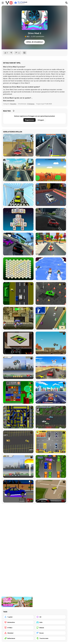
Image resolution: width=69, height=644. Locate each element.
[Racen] (51, 633)
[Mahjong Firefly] (18, 219)
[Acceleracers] (18, 417)
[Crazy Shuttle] (18, 318)
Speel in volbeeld (34, 42)
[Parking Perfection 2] (51, 467)
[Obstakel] (19, 633)
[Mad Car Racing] (18, 170)
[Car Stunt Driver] (18, 195)
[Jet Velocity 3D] (51, 145)
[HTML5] (19, 628)
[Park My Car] (51, 442)
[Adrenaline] (19, 622)
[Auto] (51, 622)
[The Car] (18, 343)
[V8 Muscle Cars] (18, 145)
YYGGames (31, 104)
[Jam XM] (51, 417)
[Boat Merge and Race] (51, 269)
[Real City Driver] (51, 219)
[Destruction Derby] (18, 442)
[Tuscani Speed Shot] (51, 368)
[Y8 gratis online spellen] (9, 3)
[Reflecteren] (19, 638)
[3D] (51, 617)
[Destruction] (18, 467)
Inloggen (41, 120)
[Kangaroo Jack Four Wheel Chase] (51, 343)
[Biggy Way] (51, 170)
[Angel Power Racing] (51, 392)
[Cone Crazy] (51, 293)
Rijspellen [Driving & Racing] (13, 104)
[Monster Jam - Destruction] (18, 368)
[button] (9, 100)
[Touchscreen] (51, 638)
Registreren (29, 120)
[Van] (51, 318)
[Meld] (18, 53)
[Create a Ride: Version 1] (18, 491)
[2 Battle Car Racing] (51, 244)
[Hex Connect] (18, 269)
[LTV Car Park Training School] (51, 195)
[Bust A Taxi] (18, 293)
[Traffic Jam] (18, 392)
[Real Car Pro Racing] (18, 244)
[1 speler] (19, 617)
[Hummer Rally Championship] (51, 491)
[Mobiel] (51, 628)
